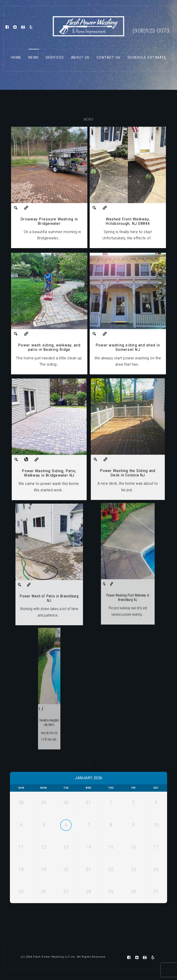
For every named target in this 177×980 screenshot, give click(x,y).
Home (16, 57)
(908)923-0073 (151, 31)
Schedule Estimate (147, 57)
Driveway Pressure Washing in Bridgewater (49, 221)
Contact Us (109, 57)
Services (55, 57)
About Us (80, 57)
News (34, 57)
